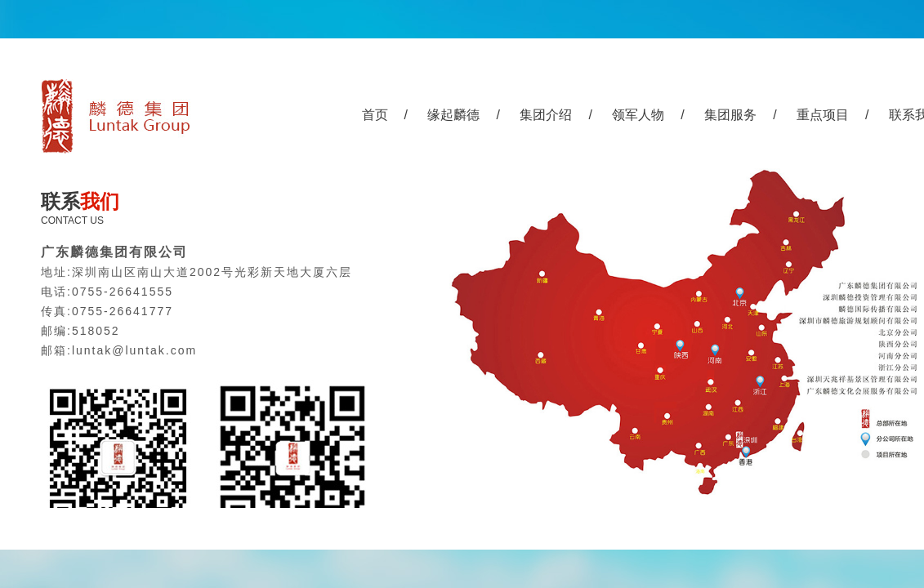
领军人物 (638, 115)
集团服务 (730, 115)
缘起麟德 (453, 115)
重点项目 (823, 115)
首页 (375, 115)
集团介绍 (546, 115)
